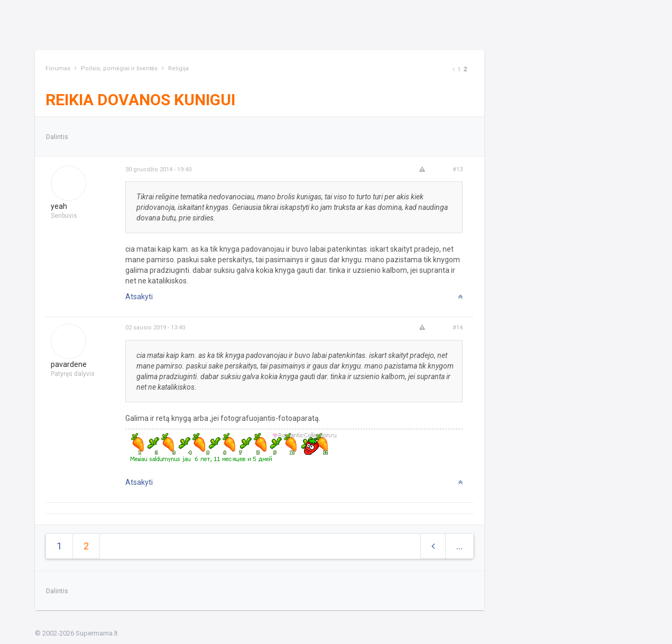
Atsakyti (139, 297)
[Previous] (454, 70)
